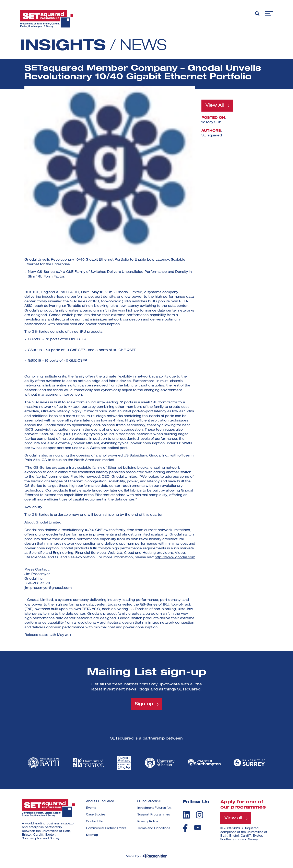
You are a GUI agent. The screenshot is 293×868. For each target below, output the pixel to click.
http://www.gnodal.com (175, 557)
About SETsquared (100, 801)
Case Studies (96, 815)
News (143, 46)
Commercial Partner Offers (106, 828)
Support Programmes (154, 815)
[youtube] (198, 828)
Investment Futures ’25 (154, 808)
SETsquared (212, 135)
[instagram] (200, 815)
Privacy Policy (148, 822)
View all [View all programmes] (233, 818)
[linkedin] (186, 815)
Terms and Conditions (154, 828)
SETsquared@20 (149, 801)
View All (215, 105)
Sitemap (92, 835)
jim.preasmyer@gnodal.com (48, 588)
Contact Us (94, 822)
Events (91, 808)
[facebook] (185, 828)
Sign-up (144, 704)
